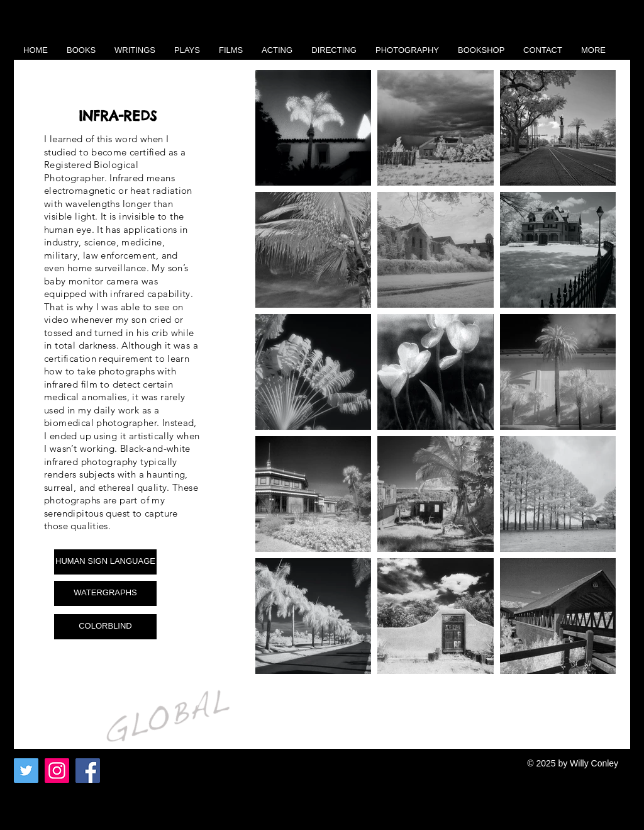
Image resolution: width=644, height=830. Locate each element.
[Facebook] (88, 771)
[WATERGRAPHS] (105, 593)
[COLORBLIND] (105, 627)
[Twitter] (26, 771)
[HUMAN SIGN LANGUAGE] (105, 562)
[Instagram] (57, 771)
